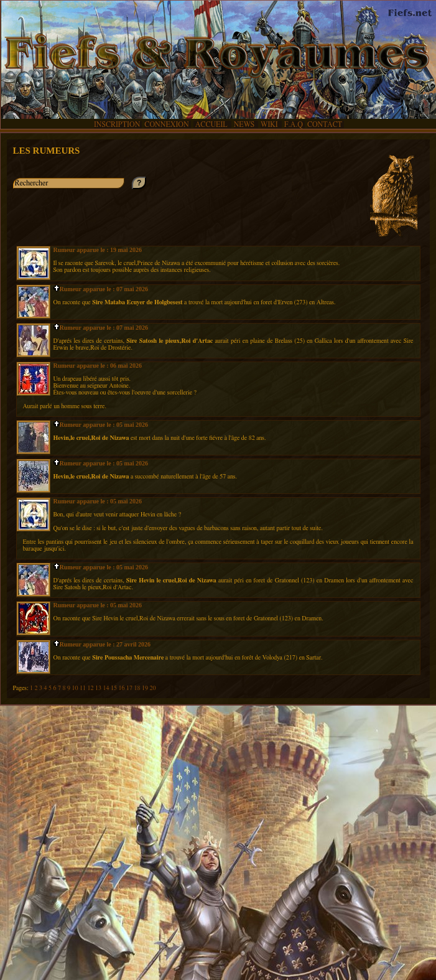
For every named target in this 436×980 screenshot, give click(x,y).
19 (146, 688)
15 (115, 688)
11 (84, 688)
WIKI (270, 124)
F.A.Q (294, 124)
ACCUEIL (211, 124)
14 (107, 688)
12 (91, 688)
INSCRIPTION (117, 124)
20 (152, 688)
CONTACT (325, 124)
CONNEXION (166, 124)
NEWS (245, 124)
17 (130, 688)
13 (99, 688)
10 (76, 688)
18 (138, 688)
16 (122, 688)
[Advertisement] (218, 829)
